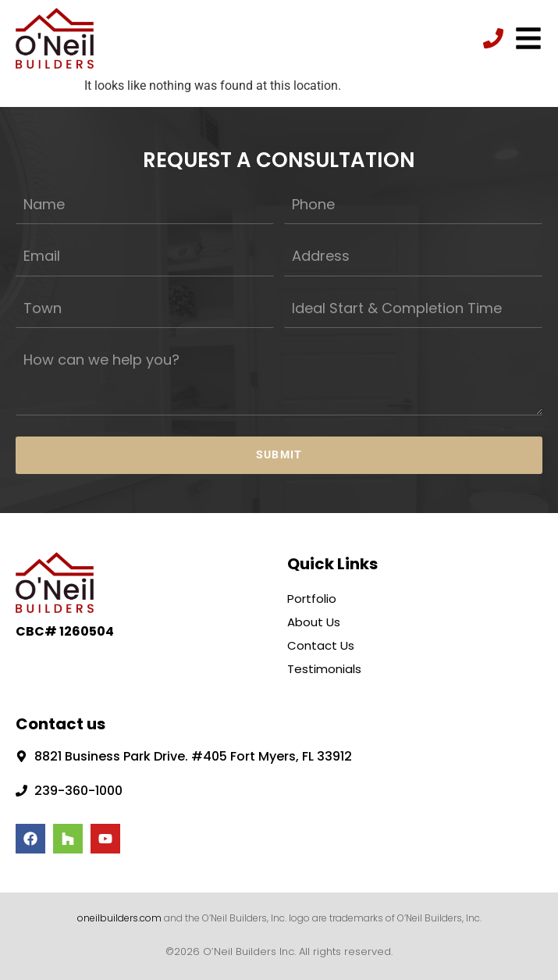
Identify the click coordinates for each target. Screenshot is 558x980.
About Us (314, 620)
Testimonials (324, 667)
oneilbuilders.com (119, 916)
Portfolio (312, 597)
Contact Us (321, 644)
